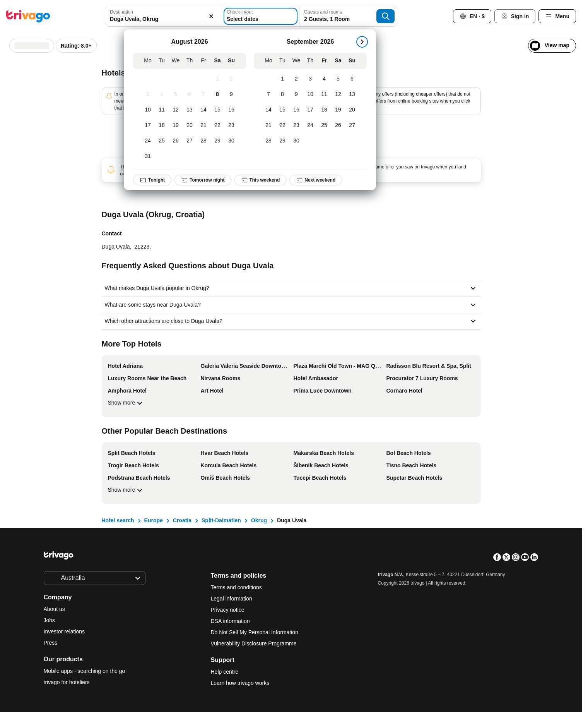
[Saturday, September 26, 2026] (338, 125)
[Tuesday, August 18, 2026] (162, 125)
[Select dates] (261, 16)
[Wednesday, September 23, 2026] (296, 125)
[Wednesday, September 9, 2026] (296, 94)
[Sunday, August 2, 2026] (231, 79)
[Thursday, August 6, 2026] (190, 94)
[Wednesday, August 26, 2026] (176, 141)
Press (51, 643)
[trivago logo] (28, 16)
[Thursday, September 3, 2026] (310, 79)
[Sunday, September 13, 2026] (352, 94)
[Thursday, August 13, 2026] (190, 110)
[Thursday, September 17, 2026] (310, 110)
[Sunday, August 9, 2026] (231, 94)
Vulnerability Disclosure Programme (254, 643)
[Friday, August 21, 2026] (203, 125)
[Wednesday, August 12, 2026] (176, 110)
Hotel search (118, 520)
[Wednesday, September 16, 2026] (296, 110)
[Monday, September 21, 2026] (268, 125)
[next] (362, 42)
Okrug (259, 520)
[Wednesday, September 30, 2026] (296, 141)
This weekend (261, 180)
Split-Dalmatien (221, 520)
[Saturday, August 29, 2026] (217, 141)
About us (54, 609)
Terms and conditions (236, 587)
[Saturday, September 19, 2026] (338, 110)
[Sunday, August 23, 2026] (231, 125)
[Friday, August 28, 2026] (203, 141)
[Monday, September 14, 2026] (268, 110)
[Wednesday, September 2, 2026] (296, 79)
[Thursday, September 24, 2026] (310, 125)
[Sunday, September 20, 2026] (352, 110)
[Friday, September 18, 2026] (324, 110)
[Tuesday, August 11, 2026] (162, 110)
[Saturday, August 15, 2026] (217, 110)
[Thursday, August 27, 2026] (190, 141)
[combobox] (163, 16)
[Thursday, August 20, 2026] (190, 125)
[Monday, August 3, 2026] (148, 94)
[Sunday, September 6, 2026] (352, 79)
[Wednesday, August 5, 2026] (176, 94)
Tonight (152, 180)
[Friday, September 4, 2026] (324, 79)
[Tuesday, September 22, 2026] (282, 125)
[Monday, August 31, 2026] (148, 156)
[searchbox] (163, 19)
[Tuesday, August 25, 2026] (162, 141)
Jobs (50, 620)
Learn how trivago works (240, 683)
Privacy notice (228, 610)
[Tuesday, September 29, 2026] (282, 141)
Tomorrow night (203, 180)
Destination (121, 12)
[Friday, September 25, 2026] (324, 125)
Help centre (225, 672)
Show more (126, 403)
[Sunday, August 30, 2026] (231, 141)
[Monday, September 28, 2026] (268, 141)
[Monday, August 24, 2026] (148, 141)
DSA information (230, 621)
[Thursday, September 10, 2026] (310, 94)
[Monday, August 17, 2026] (148, 125)
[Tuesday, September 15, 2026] (282, 110)
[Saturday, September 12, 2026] (338, 94)
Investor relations (64, 631)
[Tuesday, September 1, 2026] (282, 79)
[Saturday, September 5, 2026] (338, 79)
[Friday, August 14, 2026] (203, 110)
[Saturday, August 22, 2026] (217, 125)
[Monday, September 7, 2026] (268, 94)
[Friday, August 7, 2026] (203, 94)
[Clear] (212, 16)
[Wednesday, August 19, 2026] (176, 125)
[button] (163, 16)
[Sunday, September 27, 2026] (352, 125)
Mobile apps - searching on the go (85, 671)
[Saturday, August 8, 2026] (217, 94)
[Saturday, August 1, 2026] (217, 79)
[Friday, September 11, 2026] (324, 94)
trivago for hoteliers (67, 682)
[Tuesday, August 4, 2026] (162, 94)
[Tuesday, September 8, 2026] (282, 94)
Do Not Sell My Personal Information (255, 632)
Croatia (182, 520)
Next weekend (316, 180)
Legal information (232, 599)
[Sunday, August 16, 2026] (231, 110)
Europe (154, 520)
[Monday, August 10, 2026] (148, 110)
